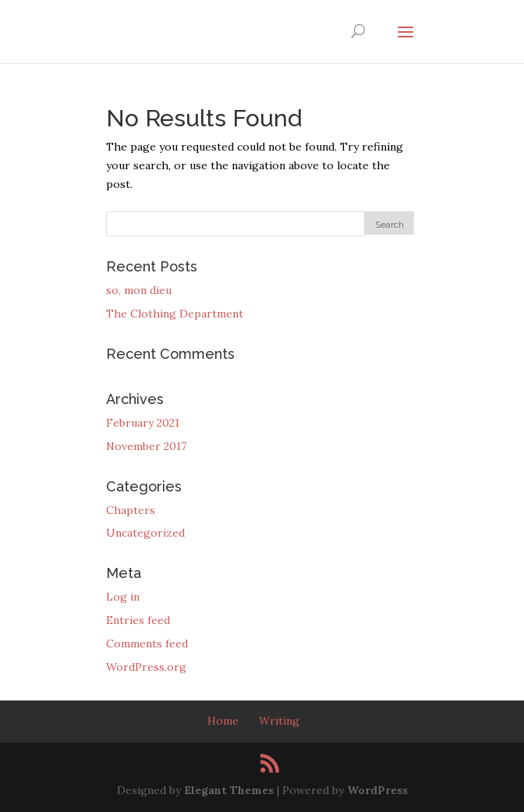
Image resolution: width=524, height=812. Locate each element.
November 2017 (146, 446)
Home (223, 721)
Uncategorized (145, 533)
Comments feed (147, 644)
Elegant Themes (229, 790)
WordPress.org (146, 667)
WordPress (377, 790)
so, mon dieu (139, 290)
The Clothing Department (175, 314)
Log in (123, 597)
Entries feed (138, 620)
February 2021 (143, 423)
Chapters (131, 510)
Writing (279, 721)
